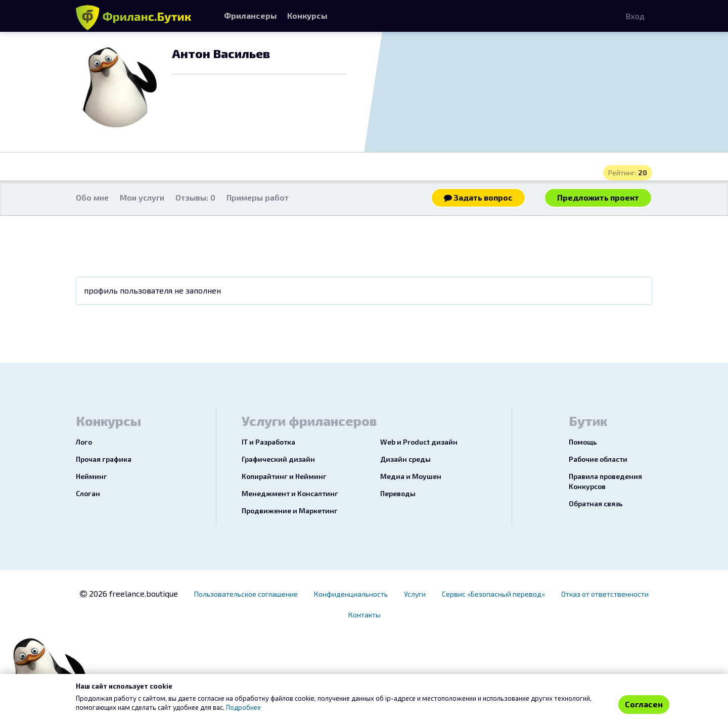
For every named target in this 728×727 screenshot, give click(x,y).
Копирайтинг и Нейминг (284, 476)
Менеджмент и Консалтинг (290, 493)
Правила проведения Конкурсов (605, 481)
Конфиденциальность (351, 594)
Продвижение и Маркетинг (290, 511)
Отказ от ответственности (605, 594)
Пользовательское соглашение (246, 594)
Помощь (583, 442)
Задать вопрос (478, 197)
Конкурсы (307, 15)
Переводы (398, 493)
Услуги (415, 594)
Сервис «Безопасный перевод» (493, 594)
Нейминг (92, 476)
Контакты (365, 615)
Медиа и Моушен (411, 476)
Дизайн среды (405, 459)
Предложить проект (598, 197)
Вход (635, 16)
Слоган (88, 493)
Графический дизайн (278, 459)
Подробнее (243, 707)
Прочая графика (104, 459)
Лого (84, 442)
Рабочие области (598, 459)
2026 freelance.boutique (129, 593)
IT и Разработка (268, 442)
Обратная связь (596, 503)
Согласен (644, 704)
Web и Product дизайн (419, 442)
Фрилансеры (251, 15)
